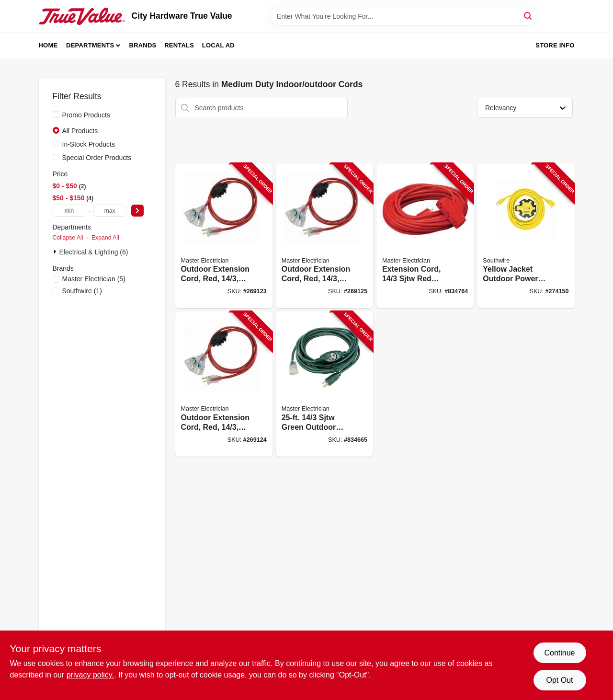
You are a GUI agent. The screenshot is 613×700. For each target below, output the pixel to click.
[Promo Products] (56, 115)
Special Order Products (97, 158)
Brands (143, 45)
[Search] (528, 16)
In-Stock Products (89, 144)
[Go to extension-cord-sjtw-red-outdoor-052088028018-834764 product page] (425, 236)
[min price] (69, 211)
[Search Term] (403, 16)
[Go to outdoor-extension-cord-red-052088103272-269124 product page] (224, 384)
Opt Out (559, 680)
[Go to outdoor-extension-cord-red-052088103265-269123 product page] (224, 236)
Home (48, 45)
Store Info (555, 45)
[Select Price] (137, 211)
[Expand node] (56, 252)
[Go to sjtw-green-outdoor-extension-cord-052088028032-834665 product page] (324, 384)
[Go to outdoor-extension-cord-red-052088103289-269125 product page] (324, 236)
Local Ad (218, 45)
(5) (94, 279)
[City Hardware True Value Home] (82, 16)
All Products (80, 131)
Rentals (179, 45)
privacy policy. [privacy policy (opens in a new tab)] (90, 675)
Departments (90, 45)
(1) (82, 291)
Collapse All (68, 238)
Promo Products (86, 115)
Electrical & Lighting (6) (94, 252)
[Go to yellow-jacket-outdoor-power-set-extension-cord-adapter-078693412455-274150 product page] (526, 236)
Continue (559, 653)
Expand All (105, 238)
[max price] (110, 211)
